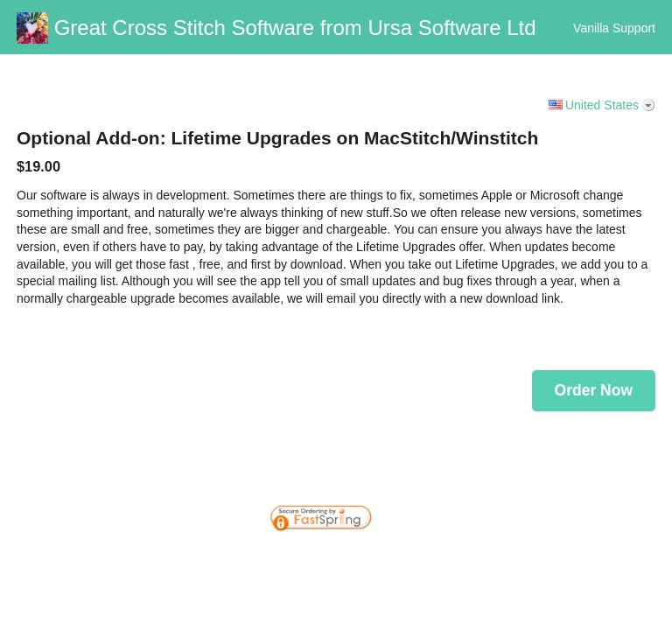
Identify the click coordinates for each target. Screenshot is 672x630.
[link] (624, 479)
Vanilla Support (614, 28)
